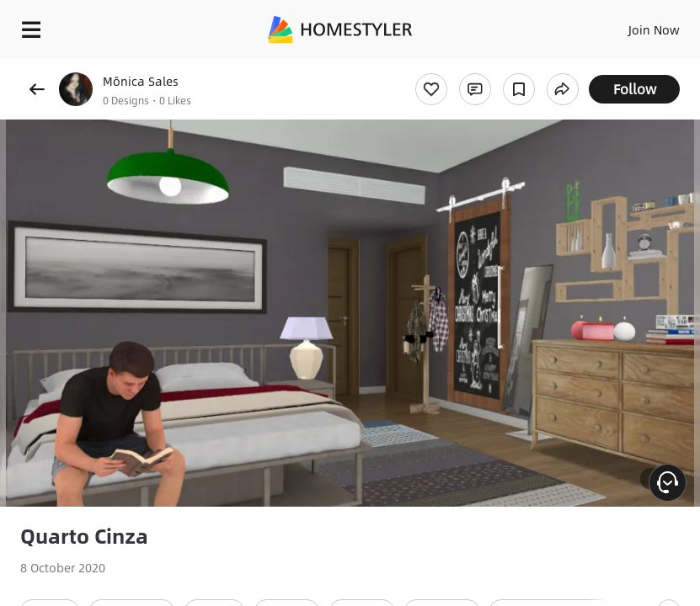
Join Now (654, 29)
